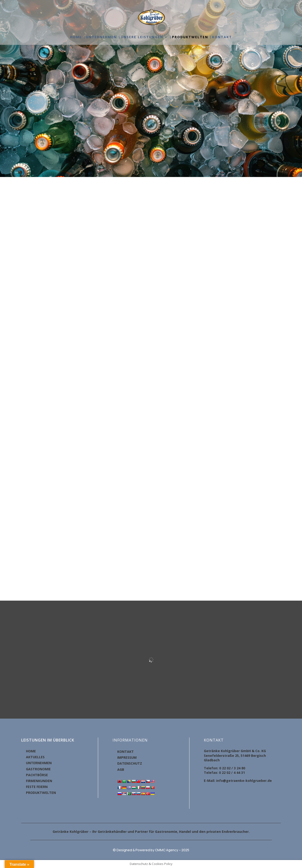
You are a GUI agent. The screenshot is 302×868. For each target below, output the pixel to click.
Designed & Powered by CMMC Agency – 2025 (153, 850)
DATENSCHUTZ (130, 763)
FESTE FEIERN (37, 787)
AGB (121, 769)
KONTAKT (222, 37)
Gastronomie (166, 832)
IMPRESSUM (127, 757)
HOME (76, 37)
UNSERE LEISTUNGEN (142, 37)
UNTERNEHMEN (101, 37)
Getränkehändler (112, 832)
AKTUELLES (35, 757)
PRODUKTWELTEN (190, 37)
